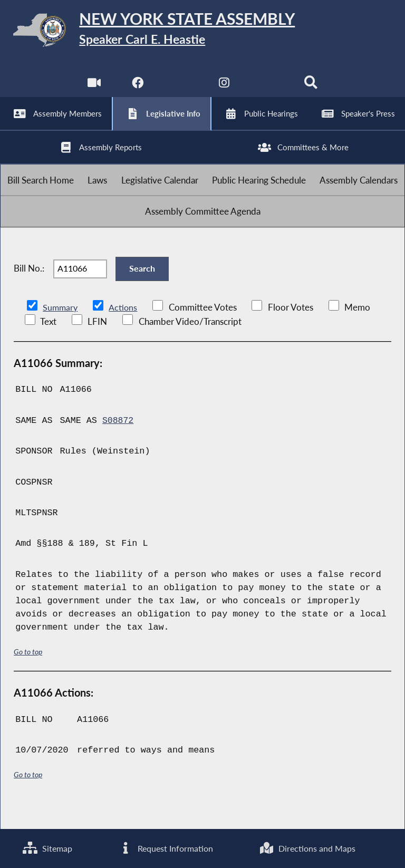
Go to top (28, 673)
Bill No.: (29, 288)
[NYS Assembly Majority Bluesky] (268, 89)
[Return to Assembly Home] (202, 32)
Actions (124, 329)
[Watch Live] (94, 89)
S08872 (118, 442)
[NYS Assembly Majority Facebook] (137, 89)
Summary (61, 329)
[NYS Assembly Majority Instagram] (224, 89)
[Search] (311, 89)
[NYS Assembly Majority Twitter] (181, 89)
